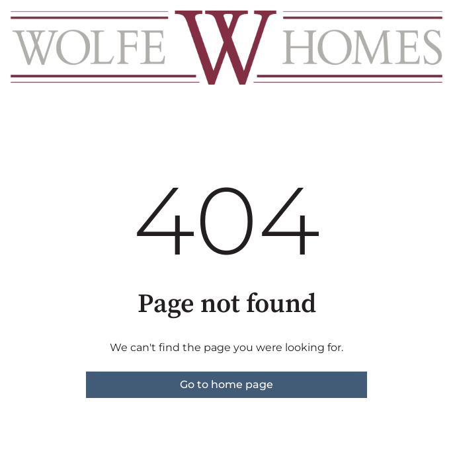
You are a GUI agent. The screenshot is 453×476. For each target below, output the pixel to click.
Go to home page (226, 384)
